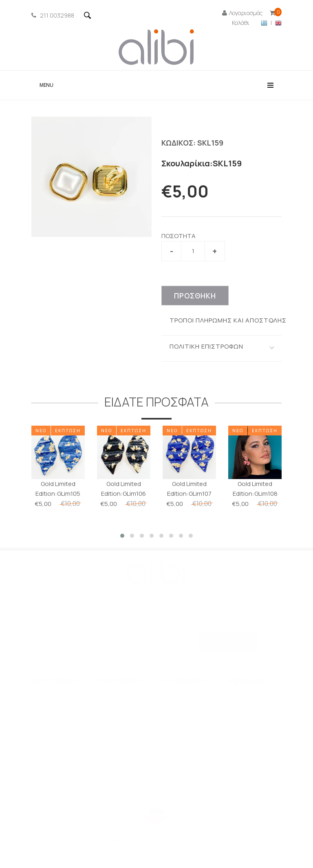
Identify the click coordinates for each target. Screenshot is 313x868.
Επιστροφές (182, 737)
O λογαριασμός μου (191, 703)
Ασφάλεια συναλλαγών (117, 750)
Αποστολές (180, 749)
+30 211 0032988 (257, 724)
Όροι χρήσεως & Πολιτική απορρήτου (122, 724)
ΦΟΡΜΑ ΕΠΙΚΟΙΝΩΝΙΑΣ (250, 707)
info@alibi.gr (250, 739)
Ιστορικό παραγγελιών (183, 720)
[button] (122, 536)
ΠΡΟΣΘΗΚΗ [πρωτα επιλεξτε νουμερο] (195, 296)
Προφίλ (111, 703)
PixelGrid (120, 840)
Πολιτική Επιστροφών (118, 771)
